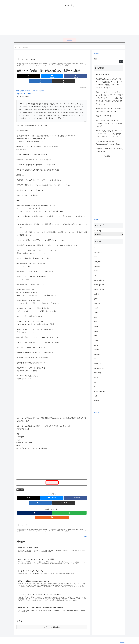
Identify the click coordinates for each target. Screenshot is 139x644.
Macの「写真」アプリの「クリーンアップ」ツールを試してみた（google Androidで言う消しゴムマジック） (109, 134)
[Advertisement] (67, 23)
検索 (95, 59)
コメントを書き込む (52, 624)
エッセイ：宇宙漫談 (103, 156)
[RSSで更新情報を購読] (56, 508)
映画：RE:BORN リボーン (105, 116)
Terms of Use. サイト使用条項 (116, 641)
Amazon (69, 40)
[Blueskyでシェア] (40, 77)
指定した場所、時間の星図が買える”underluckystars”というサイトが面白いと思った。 (109, 123)
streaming (20, 485)
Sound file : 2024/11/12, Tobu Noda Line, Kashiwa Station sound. (108, 110)
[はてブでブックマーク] (64, 77)
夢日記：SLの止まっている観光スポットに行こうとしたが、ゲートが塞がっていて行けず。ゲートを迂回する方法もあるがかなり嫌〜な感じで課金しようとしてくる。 (109, 98)
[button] (76, 77)
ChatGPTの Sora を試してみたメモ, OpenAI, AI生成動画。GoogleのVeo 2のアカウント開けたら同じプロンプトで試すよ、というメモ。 (109, 83)
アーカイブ (98, 231)
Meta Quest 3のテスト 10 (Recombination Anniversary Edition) (108, 143)
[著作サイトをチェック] (48, 508)
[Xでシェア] (28, 77)
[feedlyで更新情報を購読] (52, 508)
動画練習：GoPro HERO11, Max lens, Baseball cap (109, 150)
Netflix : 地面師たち (102, 74)
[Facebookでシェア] (52, 77)
